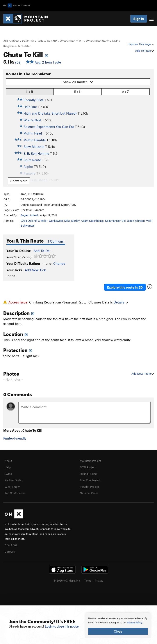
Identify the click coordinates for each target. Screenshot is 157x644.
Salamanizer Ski (115, 221)
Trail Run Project (90, 480)
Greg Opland (29, 221)
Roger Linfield (29, 215)
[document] (118, 626)
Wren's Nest (32, 120)
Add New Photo (143, 374)
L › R (30, 91)
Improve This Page (141, 44)
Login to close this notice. (62, 626)
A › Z (125, 91)
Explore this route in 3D (125, 287)
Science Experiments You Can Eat (49, 127)
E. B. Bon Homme (36, 153)
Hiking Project (89, 474)
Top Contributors (15, 493)
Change (59, 263)
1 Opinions (56, 241)
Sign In (139, 19)
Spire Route (32, 160)
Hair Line (30, 107)
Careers (10, 552)
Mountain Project (90, 461)
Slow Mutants (34, 147)
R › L (78, 91)
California (28, 41)
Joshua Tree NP (47, 41)
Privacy (99, 580)
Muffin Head (33, 133)
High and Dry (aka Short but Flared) (50, 113)
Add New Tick (35, 270)
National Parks (89, 493)
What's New (12, 487)
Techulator (24, 46)
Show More (19, 181)
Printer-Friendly (15, 438)
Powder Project (89, 487)
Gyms (8, 474)
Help (8, 467)
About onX (11, 545)
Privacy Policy (135, 623)
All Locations (11, 41)
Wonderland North (98, 41)
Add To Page (144, 51)
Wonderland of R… (71, 41)
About (8, 461)
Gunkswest (56, 221)
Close (118, 631)
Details (121, 302)
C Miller (43, 221)
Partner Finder (14, 480)
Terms (88, 580)
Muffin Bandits (35, 140)
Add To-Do (42, 251)
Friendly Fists (33, 100)
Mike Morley (72, 221)
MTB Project (88, 467)
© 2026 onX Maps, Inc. (67, 580)
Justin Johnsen (136, 221)
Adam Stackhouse (92, 221)
